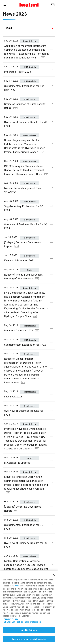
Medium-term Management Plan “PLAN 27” (23, 190)
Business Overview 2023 (22, 331)
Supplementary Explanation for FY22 (25, 345)
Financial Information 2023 (19, 261)
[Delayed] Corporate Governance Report (23, 244)
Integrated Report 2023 (18, 72)
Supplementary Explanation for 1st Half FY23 (24, 88)
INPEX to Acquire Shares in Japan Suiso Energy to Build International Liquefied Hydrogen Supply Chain (26, 170)
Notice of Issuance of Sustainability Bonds (25, 106)
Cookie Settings (29, 634)
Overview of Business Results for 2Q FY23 (26, 124)
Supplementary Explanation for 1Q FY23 (24, 208)
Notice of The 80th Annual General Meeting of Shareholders (24, 277)
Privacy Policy (11, 623)
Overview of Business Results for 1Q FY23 (26, 226)
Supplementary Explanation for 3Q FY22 (24, 527)
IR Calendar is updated (17, 463)
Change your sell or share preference (22, 626)
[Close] (54, 579)
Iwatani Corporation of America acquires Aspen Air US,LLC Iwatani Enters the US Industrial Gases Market (26, 567)
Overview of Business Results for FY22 (24, 413)
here (17, 590)
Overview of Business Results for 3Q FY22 (26, 545)
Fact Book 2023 (13, 397)
